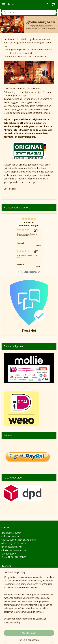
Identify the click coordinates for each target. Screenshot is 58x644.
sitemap (20, 633)
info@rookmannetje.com (14, 550)
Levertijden (7, 589)
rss (27, 633)
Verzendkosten (9, 585)
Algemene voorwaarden (13, 575)
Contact (5, 571)
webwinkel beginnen (39, 633)
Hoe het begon (9, 592)
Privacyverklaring (10, 582)
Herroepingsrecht (10, 578)
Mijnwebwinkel (30, 638)
